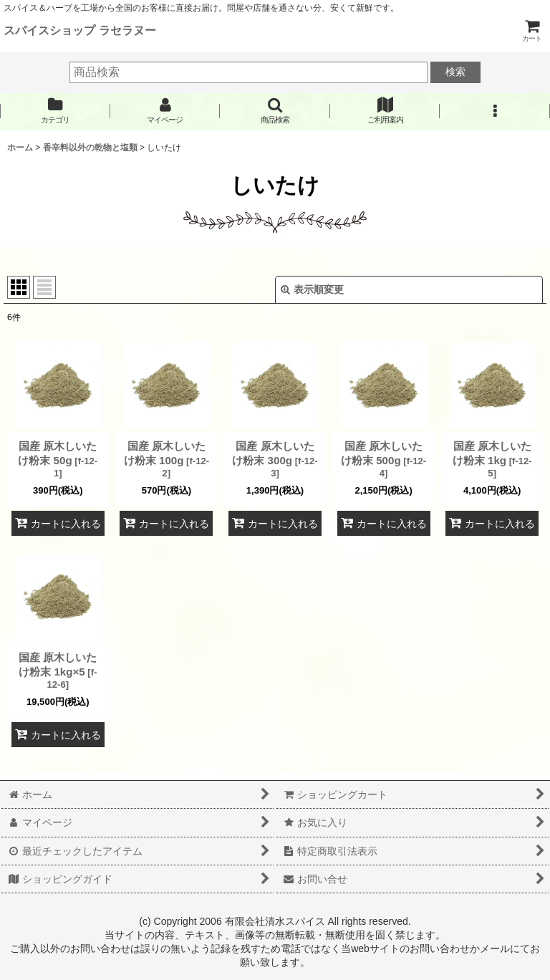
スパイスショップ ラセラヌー (80, 30)
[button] (275, 111)
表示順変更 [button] (312, 289)
